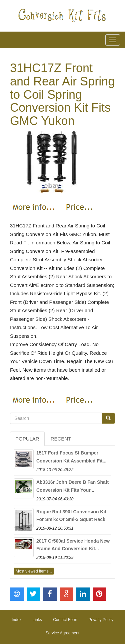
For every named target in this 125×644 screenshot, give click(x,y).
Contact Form (65, 620)
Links (37, 620)
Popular (27, 439)
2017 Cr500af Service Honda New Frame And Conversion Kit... (73, 545)
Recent (61, 439)
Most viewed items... (34, 571)
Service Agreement (62, 633)
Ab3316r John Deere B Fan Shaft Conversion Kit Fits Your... (72, 486)
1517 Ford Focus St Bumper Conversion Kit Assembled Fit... (71, 457)
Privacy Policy (101, 620)
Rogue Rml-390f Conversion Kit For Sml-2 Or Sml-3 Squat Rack (71, 516)
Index (16, 620)
